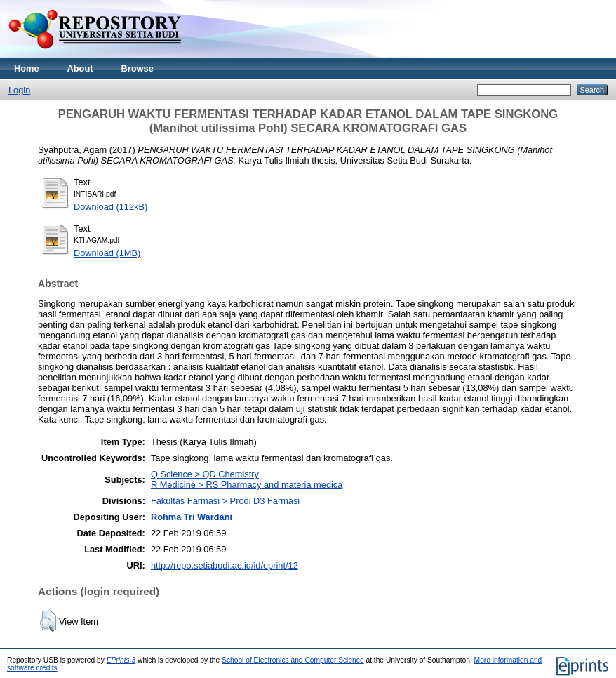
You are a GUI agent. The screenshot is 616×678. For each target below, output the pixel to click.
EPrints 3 (121, 660)
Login (19, 90)
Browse (138, 68)
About (80, 68)
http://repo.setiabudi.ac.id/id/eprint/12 (225, 565)
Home (27, 68)
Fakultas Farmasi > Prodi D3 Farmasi (225, 501)
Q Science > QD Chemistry (205, 474)
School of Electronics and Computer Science (293, 660)
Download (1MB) (107, 253)
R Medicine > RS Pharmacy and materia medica (247, 485)
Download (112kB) (111, 207)
